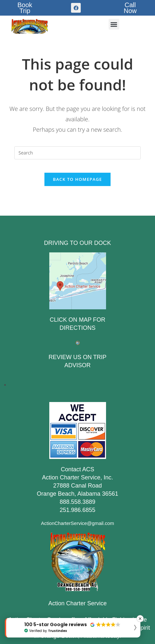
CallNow (130, 8)
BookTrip (25, 8)
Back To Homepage (77, 179)
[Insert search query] (77, 153)
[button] (114, 24)
